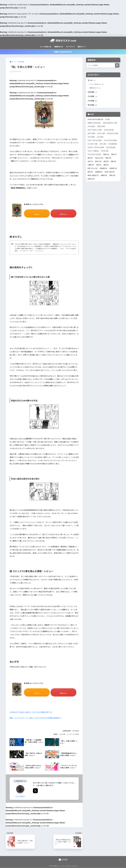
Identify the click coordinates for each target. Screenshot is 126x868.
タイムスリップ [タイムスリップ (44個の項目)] (113, 134)
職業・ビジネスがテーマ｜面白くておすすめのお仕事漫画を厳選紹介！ (36, 718)
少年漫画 (92, 101)
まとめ (92, 80)
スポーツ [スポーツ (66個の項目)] (91, 134)
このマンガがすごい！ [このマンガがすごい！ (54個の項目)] (110, 123)
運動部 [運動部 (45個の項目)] (104, 175)
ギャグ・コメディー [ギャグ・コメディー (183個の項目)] (95, 130)
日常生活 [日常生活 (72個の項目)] (113, 168)
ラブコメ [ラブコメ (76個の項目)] (105, 151)
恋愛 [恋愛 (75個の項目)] (99, 165)
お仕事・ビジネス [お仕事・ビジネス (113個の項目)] (94, 123)
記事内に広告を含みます (63, 52)
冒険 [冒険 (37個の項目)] (114, 154)
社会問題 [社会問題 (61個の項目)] (99, 172)
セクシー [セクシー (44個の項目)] (101, 134)
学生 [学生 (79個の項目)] (90, 161)
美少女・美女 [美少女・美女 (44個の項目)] (110, 172)
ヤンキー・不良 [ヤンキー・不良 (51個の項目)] (93, 151)
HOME (63, 860)
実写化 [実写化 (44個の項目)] (98, 161)
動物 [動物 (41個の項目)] (90, 158)
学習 (77, 734)
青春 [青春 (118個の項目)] (112, 175)
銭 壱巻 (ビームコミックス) (34, 204)
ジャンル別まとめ (46, 47)
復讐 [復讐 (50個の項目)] (114, 161)
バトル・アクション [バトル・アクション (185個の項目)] (95, 141)
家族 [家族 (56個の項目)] (106, 161)
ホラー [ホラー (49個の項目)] (103, 144)
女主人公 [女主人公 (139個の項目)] (99, 158)
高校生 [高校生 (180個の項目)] (91, 179)
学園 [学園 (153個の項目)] (108, 158)
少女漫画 (92, 96)
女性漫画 (92, 92)
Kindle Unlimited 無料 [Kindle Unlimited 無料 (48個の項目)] (95, 119)
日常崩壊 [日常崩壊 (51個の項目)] (103, 168)
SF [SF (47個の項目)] (108, 119)
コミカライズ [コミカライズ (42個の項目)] (109, 130)
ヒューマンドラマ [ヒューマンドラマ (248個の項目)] (110, 141)
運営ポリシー (82, 47)
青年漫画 (76, 731)
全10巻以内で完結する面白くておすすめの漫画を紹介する (31, 712)
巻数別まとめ (59, 47)
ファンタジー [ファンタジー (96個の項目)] (93, 144)
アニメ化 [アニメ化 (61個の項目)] (91, 126)
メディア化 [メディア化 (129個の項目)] (111, 147)
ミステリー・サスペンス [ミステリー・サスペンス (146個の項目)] (96, 147)
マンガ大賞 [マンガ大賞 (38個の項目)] (113, 144)
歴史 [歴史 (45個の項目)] (90, 172)
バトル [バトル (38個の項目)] (100, 137)
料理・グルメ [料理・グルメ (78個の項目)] (93, 168)
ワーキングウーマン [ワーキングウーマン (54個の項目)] (94, 154)
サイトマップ (70, 47)
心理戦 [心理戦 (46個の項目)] (91, 165)
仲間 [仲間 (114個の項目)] (106, 154)
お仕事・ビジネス (67, 734)
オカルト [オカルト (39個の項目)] (101, 126)
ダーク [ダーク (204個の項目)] (91, 137)
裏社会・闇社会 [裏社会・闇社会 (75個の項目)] (93, 175)
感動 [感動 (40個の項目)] (106, 165)
